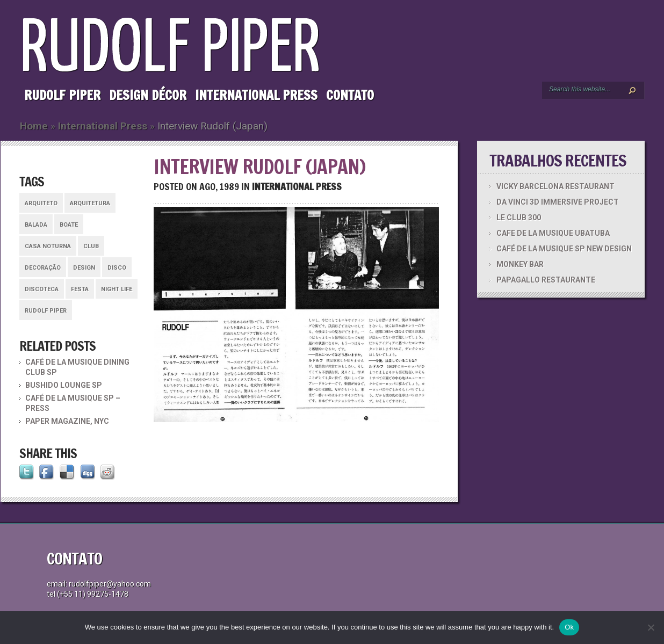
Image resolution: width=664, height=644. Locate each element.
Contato (350, 95)
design (84, 268)
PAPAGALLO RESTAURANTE (546, 280)
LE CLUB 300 (519, 218)
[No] (651, 627)
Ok (569, 627)
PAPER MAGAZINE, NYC (67, 421)
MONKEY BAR (520, 264)
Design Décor (148, 95)
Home (34, 126)
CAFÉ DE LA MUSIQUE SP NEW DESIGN (564, 249)
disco (117, 268)
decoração (43, 268)
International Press (256, 95)
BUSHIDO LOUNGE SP (64, 385)
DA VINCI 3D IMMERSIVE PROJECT (558, 202)
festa (80, 289)
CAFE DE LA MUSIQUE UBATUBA (553, 233)
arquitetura (90, 203)
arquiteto (41, 203)
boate (69, 225)
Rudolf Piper (62, 95)
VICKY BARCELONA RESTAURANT (555, 186)
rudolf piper (46, 311)
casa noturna (48, 246)
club (91, 246)
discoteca (42, 289)
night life (117, 289)
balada (36, 225)
